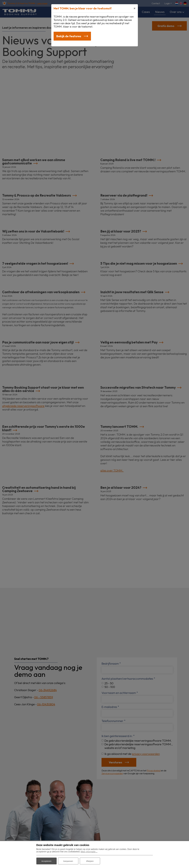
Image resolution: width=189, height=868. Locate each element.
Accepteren (46, 861)
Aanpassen (68, 861)
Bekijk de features (69, 36)
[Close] (135, 8)
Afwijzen (90, 861)
